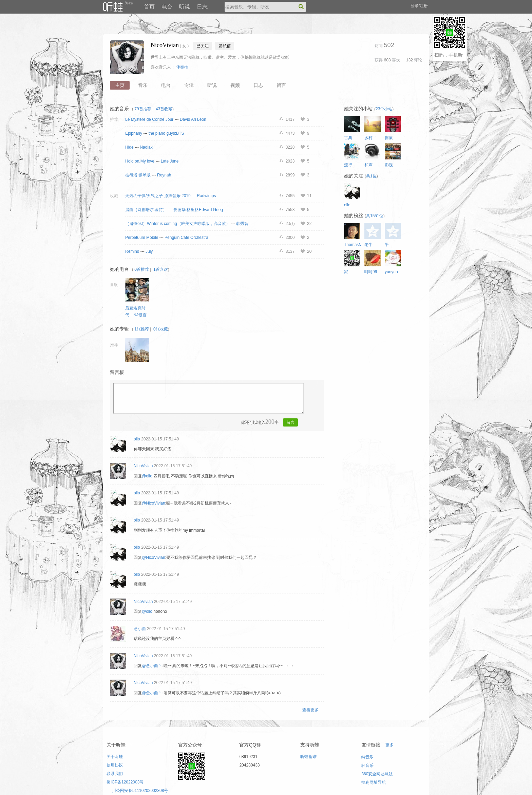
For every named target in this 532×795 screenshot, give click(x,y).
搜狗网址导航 (374, 782)
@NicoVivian (154, 503)
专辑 (189, 85)
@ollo (147, 476)
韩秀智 (242, 224)
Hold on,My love (140, 161)
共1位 (371, 176)
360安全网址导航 (377, 774)
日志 (202, 7)
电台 (167, 7)
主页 (120, 85)
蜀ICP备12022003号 (125, 782)
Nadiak (146, 147)
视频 (235, 85)
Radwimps (206, 196)
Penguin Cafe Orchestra (186, 238)
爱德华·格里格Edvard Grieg (198, 210)
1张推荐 (142, 329)
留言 (281, 85)
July (149, 251)
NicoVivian (143, 466)
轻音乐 (367, 765)
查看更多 (310, 710)
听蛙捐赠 (308, 757)
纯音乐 (367, 757)
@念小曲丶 (152, 666)
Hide (129, 147)
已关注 (203, 46)
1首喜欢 (161, 269)
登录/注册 (419, 6)
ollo (137, 439)
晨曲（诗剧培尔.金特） (146, 210)
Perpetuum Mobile (142, 238)
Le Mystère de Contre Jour (149, 119)
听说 (185, 7)
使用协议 (115, 765)
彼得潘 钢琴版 (138, 175)
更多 (389, 745)
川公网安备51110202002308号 (140, 791)
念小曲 (140, 629)
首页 (149, 7)
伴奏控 (182, 67)
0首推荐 (142, 269)
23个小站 (384, 109)
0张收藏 (161, 329)
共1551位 (375, 216)
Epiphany (134, 133)
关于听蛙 (115, 757)
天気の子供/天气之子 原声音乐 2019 (158, 196)
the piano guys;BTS (166, 133)
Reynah (164, 175)
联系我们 (115, 774)
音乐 (143, 85)
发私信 (225, 46)
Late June (170, 161)
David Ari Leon (193, 119)
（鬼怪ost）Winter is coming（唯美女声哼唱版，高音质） (178, 224)
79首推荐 (143, 109)
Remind (132, 251)
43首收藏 (164, 109)
